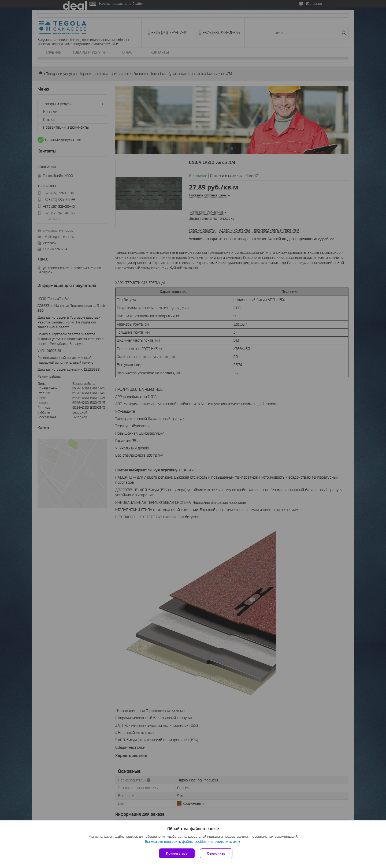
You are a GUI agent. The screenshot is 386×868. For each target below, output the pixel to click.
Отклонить (216, 853)
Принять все (177, 853)
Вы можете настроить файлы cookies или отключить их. (191, 842)
